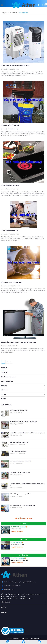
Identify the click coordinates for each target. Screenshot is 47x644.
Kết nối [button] (23, 607)
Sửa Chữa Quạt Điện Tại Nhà (11, 282)
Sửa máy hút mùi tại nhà (10, 125)
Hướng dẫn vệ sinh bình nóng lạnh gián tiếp (23, 421)
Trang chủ (5, 372)
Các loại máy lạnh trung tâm (19, 410)
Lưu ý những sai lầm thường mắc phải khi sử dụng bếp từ (28, 433)
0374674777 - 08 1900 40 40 (12, 586)
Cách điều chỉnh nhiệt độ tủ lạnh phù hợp (23, 505)
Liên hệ (4, 399)
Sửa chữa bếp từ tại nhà (10, 230)
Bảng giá (4, 386)
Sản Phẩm (4, 390)
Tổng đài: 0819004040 (17, 531)
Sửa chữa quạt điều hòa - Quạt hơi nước (15, 65)
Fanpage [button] (4, 612)
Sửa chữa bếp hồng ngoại (10, 185)
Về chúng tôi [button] (23, 602)
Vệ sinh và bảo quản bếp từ (18, 451)
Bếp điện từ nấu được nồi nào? (19, 442)
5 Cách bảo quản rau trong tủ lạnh (20, 494)
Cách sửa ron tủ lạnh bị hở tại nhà (20, 461)
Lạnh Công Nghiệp (7, 381)
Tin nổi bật (6, 405)
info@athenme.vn (9, 589)
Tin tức (4, 394)
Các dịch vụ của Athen (8, 377)
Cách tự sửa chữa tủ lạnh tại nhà (20, 472)
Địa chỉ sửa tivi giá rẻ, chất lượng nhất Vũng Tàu (18, 342)
